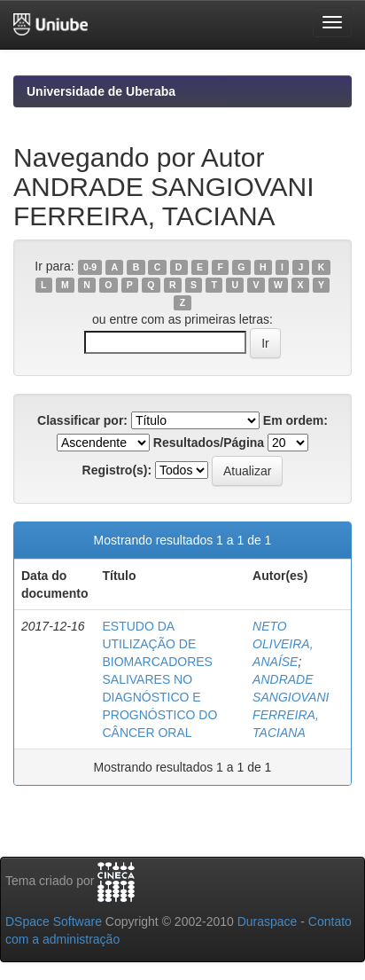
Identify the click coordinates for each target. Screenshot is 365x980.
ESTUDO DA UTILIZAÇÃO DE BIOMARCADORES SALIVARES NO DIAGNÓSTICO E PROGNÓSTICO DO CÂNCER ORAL (159, 679)
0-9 (90, 267)
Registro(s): (117, 470)
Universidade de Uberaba (101, 91)
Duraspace (268, 921)
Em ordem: (295, 420)
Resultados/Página (209, 443)
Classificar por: (82, 420)
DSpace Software (54, 921)
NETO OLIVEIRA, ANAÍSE (283, 644)
